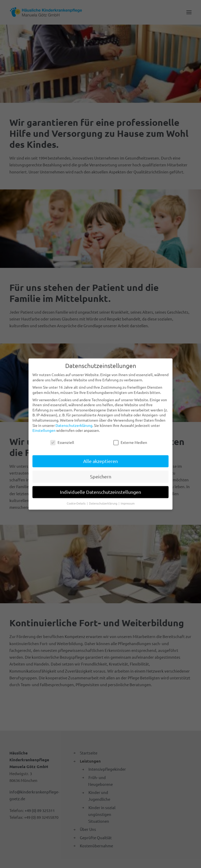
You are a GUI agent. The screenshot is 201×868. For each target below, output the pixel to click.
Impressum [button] (128, 500)
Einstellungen (44, 427)
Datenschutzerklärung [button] (104, 500)
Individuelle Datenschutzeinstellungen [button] (100, 489)
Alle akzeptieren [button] (100, 458)
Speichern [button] (101, 473)
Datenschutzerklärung (74, 422)
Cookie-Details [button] (77, 500)
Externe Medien (130, 439)
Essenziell (62, 439)
